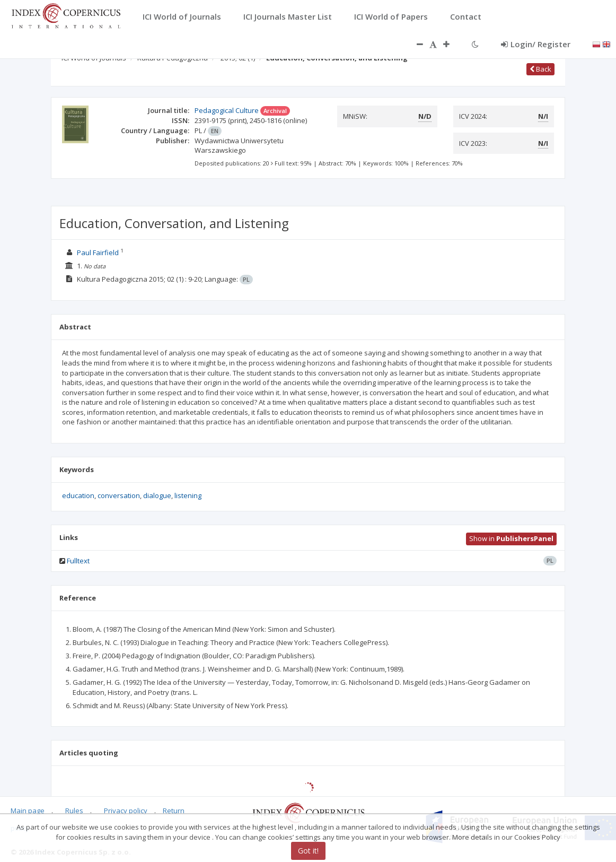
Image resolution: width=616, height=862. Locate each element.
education (78, 495)
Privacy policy (126, 811)
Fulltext (78, 561)
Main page (28, 811)
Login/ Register (536, 44)
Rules (74, 811)
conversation (119, 495)
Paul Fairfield (98, 252)
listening (188, 495)
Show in (511, 538)
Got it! (308, 851)
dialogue (157, 495)
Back (540, 69)
